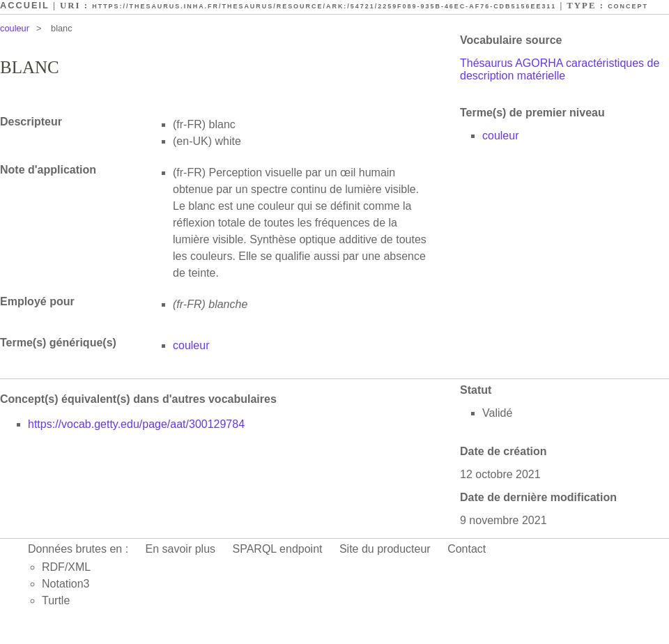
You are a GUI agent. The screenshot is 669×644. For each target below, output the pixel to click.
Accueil (25, 5)
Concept (628, 6)
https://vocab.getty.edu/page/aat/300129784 (136, 424)
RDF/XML (66, 567)
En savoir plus (181, 549)
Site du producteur (385, 549)
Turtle (56, 600)
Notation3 (66, 584)
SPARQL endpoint (278, 549)
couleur (15, 28)
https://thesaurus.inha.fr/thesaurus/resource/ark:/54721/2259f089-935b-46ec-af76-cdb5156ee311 (324, 6)
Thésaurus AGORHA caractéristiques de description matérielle (560, 69)
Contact (467, 549)
